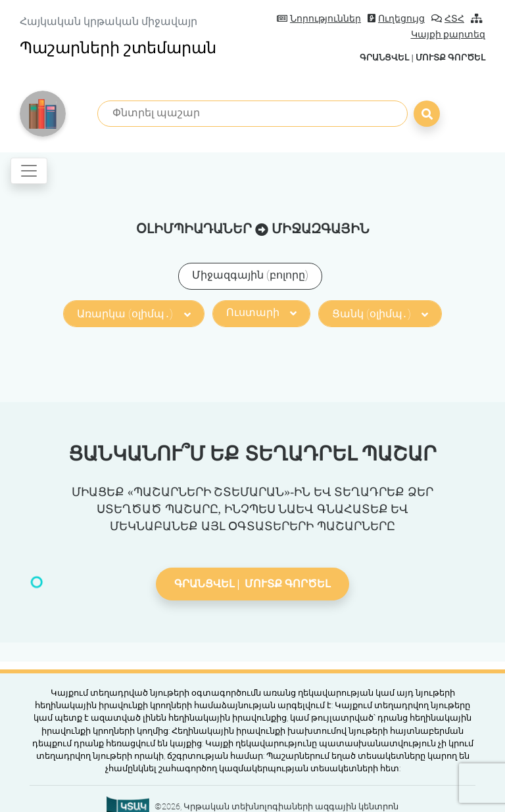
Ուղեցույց (396, 19)
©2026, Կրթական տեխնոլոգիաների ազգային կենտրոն (277, 806)
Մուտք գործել (450, 57)
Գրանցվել (384, 57)
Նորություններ (319, 19)
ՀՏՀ (448, 19)
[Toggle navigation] (29, 171)
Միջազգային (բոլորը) (250, 275)
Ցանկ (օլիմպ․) (380, 314)
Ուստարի (261, 312)
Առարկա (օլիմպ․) (133, 314)
